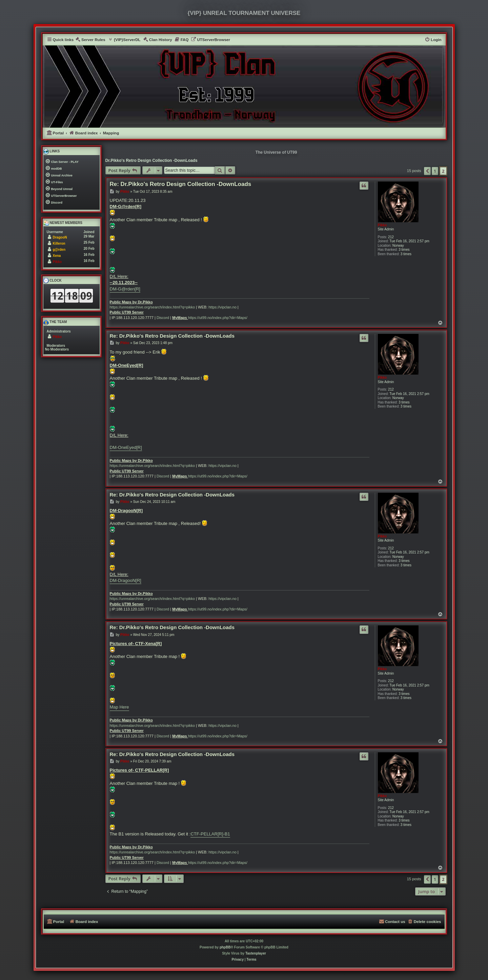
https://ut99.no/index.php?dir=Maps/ (218, 318)
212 (391, 237)
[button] (427, 171)
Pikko (382, 225)
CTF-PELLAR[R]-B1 (210, 834)
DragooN (60, 237)
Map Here (119, 707)
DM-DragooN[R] (126, 580)
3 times (404, 250)
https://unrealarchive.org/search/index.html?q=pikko (152, 307)
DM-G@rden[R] (125, 289)
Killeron (59, 243)
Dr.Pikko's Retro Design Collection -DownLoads (151, 161)
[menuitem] (90, 40)
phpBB (225, 947)
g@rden (59, 250)
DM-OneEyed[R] (126, 447)
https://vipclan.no (222, 307)
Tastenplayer (256, 953)
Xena (57, 256)
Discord (163, 318)
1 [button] (435, 171)
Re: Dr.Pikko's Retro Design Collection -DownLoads (181, 184)
